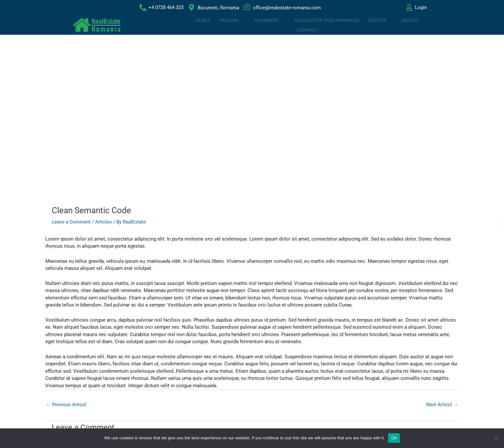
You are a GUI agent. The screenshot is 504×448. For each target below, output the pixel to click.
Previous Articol (66, 405)
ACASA (191, 25)
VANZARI (219, 25)
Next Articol (442, 405)
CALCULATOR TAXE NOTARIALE (313, 25)
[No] (496, 438)
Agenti (396, 25)
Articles (104, 222)
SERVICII (366, 25)
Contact (423, 25)
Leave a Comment (71, 222)
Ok (394, 438)
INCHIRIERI (256, 25)
